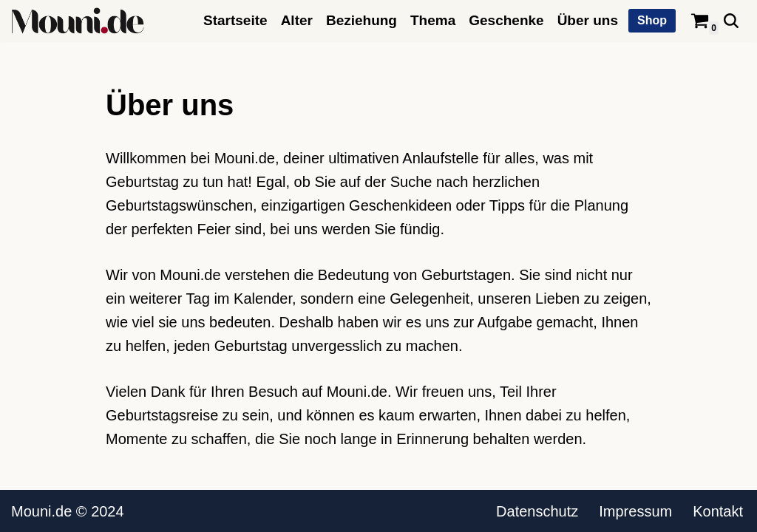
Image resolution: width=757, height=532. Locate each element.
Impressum (635, 511)
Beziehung (361, 20)
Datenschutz (537, 511)
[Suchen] (731, 21)
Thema (433, 20)
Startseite (235, 20)
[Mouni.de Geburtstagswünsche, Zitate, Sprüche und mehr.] (78, 21)
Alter (297, 20)
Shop (652, 20)
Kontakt (718, 511)
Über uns (588, 20)
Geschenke (506, 20)
